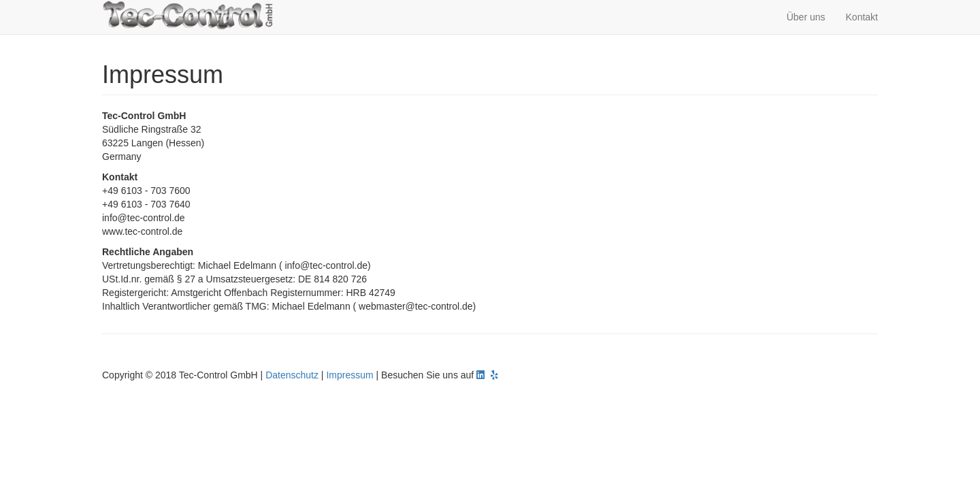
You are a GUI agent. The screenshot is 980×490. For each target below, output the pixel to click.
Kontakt (862, 17)
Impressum (349, 375)
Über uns (806, 17)
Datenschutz (292, 375)
